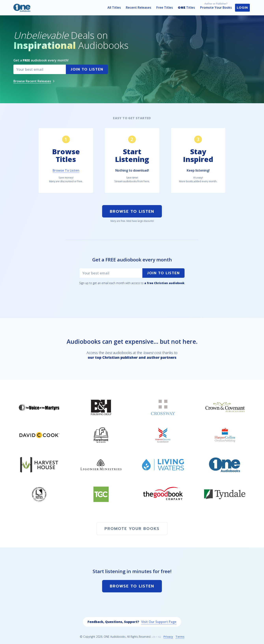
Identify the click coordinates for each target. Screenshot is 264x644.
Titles (186, 8)
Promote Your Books (216, 7)
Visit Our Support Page (159, 622)
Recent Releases (139, 7)
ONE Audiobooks (115, 637)
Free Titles (165, 7)
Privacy (168, 637)
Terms (180, 637)
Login (242, 8)
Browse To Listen (132, 211)
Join (87, 69)
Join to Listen (163, 273)
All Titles (114, 7)
